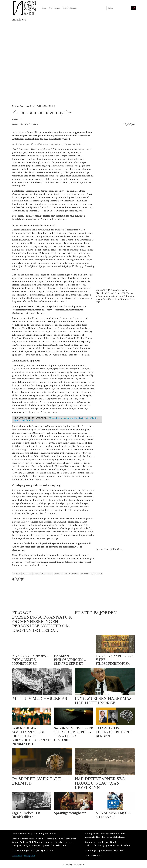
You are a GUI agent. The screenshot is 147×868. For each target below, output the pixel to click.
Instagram (29, 856)
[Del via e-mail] (133, 124)
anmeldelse (87, 574)
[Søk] (134, 8)
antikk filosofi (71, 574)
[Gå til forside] (24, 8)
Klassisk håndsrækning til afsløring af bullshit (73, 418)
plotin (17, 574)
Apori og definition (23, 420)
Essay (44, 8)
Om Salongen (54, 8)
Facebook (17, 856)
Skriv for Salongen (70, 8)
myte (36, 574)
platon (99, 574)
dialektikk (47, 574)
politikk (27, 574)
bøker (58, 574)
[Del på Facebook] (125, 124)
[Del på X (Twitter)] (129, 124)
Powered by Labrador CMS (73, 865)
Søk (106, 8)
